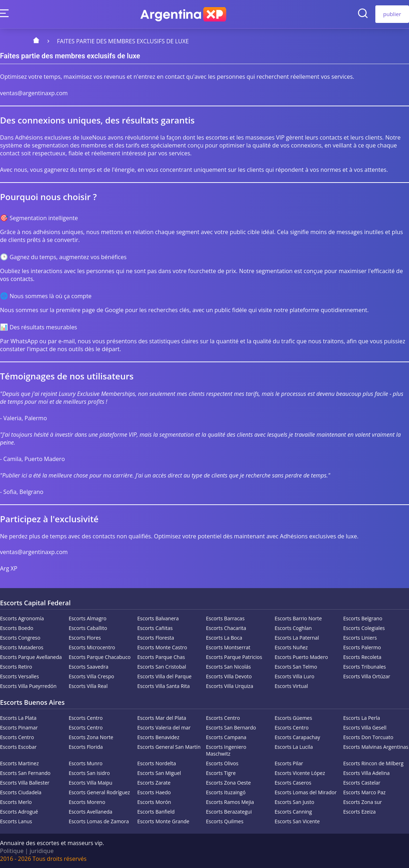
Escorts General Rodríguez (99, 792)
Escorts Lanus (16, 821)
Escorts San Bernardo (231, 728)
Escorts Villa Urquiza (230, 686)
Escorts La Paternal (297, 638)
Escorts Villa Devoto (229, 676)
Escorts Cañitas (155, 628)
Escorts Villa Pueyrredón (28, 686)
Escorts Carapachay (297, 737)
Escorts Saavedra (89, 667)
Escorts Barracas (225, 618)
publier (392, 14)
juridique (42, 851)
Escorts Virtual (291, 686)
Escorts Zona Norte (91, 737)
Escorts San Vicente (297, 821)
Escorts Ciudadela (21, 792)
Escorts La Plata (18, 718)
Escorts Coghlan (293, 628)
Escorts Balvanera (158, 618)
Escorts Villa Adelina (366, 773)
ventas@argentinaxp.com (34, 93)
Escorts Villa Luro (295, 676)
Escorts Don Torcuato (368, 737)
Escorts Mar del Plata (162, 718)
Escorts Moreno (87, 802)
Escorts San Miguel (159, 773)
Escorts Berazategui (229, 812)
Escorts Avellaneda (91, 812)
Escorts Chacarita (226, 628)
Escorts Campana (226, 737)
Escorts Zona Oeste (228, 783)
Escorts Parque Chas (161, 657)
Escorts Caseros (293, 783)
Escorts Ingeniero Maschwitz (226, 750)
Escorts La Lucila (294, 747)
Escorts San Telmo (296, 667)
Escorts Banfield (156, 812)
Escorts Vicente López (300, 773)
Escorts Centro (86, 718)
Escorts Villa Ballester (25, 783)
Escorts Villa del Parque (164, 676)
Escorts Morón (154, 802)
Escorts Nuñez (291, 647)
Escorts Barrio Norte (298, 618)
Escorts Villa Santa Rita (163, 686)
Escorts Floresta (156, 638)
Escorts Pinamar (19, 728)
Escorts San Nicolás (228, 667)
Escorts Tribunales (364, 667)
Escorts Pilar (289, 763)
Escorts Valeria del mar (164, 728)
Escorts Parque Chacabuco (100, 657)
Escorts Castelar (362, 783)
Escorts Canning (293, 812)
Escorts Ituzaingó (226, 792)
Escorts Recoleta (362, 657)
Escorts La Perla (362, 718)
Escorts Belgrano (363, 618)
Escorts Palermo (362, 647)
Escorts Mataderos (22, 647)
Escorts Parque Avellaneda (31, 657)
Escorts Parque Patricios (234, 657)
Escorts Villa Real (88, 686)
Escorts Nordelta (157, 763)
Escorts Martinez (19, 763)
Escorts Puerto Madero (301, 657)
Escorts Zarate (154, 783)
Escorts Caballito (88, 628)
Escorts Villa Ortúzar (367, 676)
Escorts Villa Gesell (365, 728)
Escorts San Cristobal (162, 667)
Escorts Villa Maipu (91, 783)
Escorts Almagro (88, 618)
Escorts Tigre (221, 773)
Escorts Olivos (222, 763)
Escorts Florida (86, 747)
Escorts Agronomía (22, 618)
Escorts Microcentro (92, 647)
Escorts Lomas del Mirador (306, 792)
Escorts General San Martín (169, 747)
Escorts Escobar (18, 747)
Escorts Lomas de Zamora (99, 821)
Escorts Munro (86, 763)
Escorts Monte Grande (163, 821)
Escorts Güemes (293, 718)
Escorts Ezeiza (359, 812)
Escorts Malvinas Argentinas (376, 747)
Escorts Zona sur (362, 802)
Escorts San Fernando (25, 773)
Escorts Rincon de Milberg (373, 763)
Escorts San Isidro (89, 773)
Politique (12, 851)
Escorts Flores (85, 638)
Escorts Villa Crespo (92, 676)
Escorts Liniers (360, 638)
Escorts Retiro (16, 667)
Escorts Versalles (20, 676)
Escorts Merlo (16, 802)
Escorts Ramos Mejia (230, 802)
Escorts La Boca (224, 638)
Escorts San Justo (295, 802)
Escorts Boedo (17, 628)
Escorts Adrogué (19, 812)
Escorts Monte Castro (162, 647)
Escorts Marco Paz (364, 792)
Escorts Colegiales (364, 628)
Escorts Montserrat (228, 647)
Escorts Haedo (154, 792)
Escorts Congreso (20, 638)
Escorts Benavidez (158, 737)
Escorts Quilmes (225, 821)
